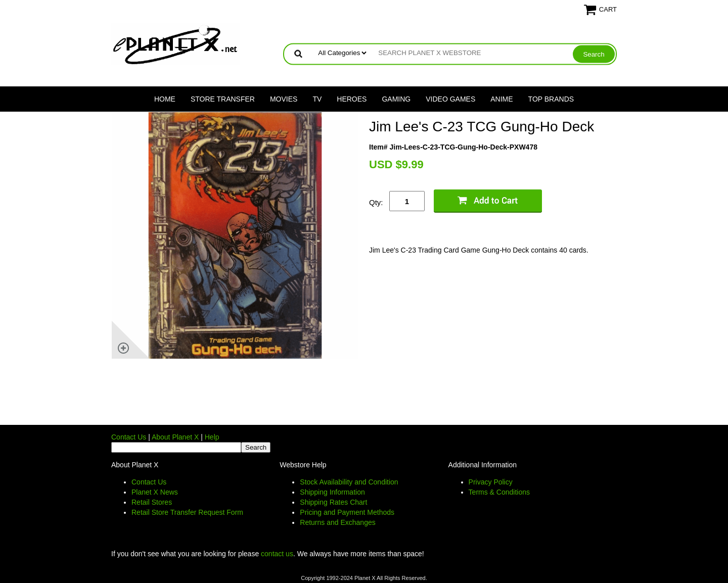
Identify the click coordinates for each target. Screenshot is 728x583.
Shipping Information (332, 492)
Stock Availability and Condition (349, 482)
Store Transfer (223, 99)
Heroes (352, 99)
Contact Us (129, 437)
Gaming (396, 99)
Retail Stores (152, 502)
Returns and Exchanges (337, 522)
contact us (277, 554)
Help (212, 437)
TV (317, 99)
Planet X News (155, 492)
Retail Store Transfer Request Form (187, 512)
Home (165, 99)
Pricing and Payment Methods (347, 512)
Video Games (450, 99)
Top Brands (551, 99)
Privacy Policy (491, 482)
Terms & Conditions (499, 492)
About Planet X (175, 437)
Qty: (376, 202)
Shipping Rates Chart (333, 502)
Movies (284, 99)
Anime (502, 99)
